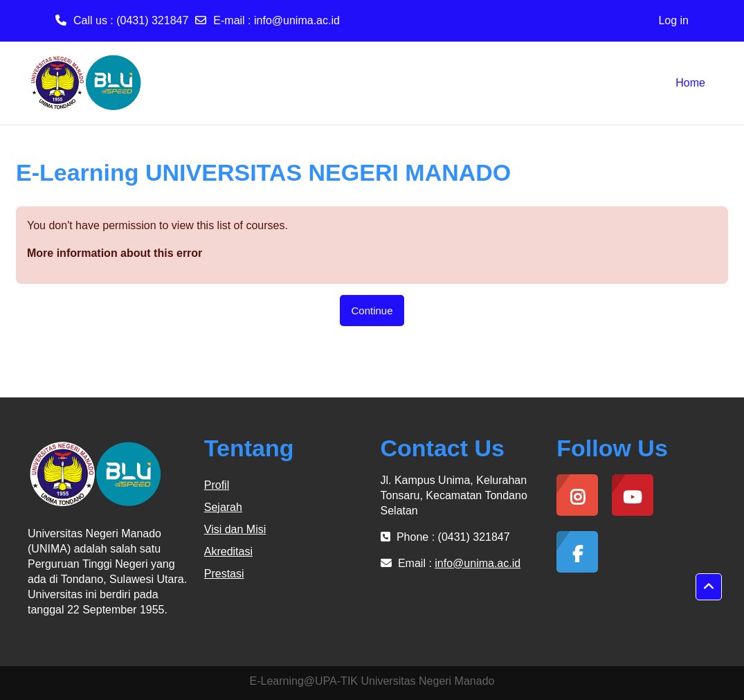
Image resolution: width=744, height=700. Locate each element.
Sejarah (223, 507)
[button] (709, 587)
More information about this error (115, 253)
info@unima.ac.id (297, 20)
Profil (217, 485)
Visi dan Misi (235, 529)
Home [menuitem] (690, 83)
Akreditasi (228, 551)
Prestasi (224, 574)
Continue (372, 311)
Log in (673, 20)
